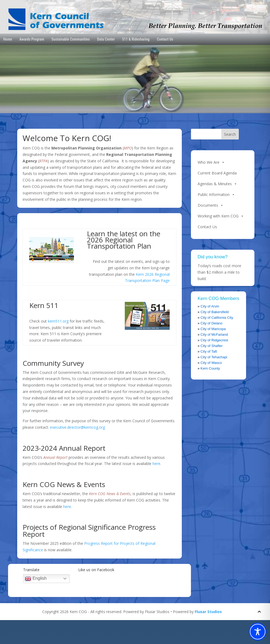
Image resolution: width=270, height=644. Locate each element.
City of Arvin (210, 306)
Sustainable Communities (71, 39)
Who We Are (211, 162)
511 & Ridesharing (136, 39)
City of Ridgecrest (214, 340)
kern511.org (58, 321)
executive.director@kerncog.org (77, 427)
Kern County (210, 368)
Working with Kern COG (221, 216)
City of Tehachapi (214, 357)
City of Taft (209, 351)
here (156, 464)
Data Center (106, 39)
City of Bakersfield (215, 312)
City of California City (217, 318)
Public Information (216, 195)
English (36, 579)
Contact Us (165, 39)
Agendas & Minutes (217, 184)
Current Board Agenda (217, 173)
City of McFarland (214, 334)
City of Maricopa (213, 329)
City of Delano (212, 323)
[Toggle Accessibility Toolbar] (258, 632)
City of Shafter (212, 346)
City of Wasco (211, 363)
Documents (211, 205)
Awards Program (32, 39)
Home (8, 39)
